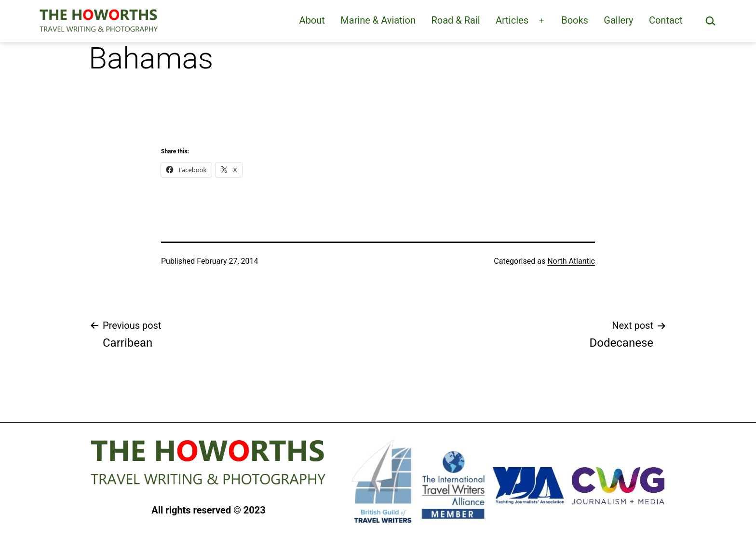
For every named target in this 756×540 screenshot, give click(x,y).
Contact (666, 20)
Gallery (618, 20)
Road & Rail (455, 20)
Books (575, 20)
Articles (512, 20)
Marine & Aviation (378, 20)
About (312, 20)
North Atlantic (571, 261)
